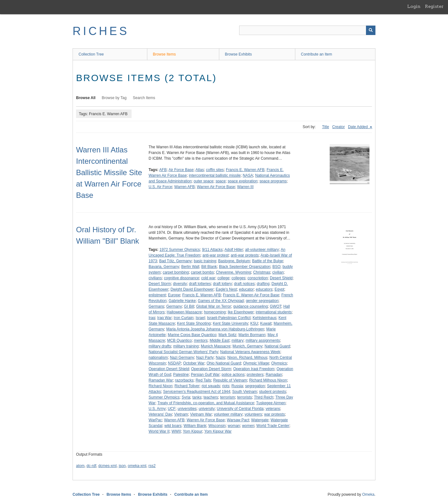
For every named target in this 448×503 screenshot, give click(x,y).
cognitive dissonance (182, 278)
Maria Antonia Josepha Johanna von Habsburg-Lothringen (215, 329)
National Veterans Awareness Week (250, 352)
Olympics (279, 363)
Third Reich (264, 397)
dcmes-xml (108, 466)
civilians (155, 278)
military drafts (160, 346)
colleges (239, 278)
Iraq (152, 318)
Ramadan (274, 375)
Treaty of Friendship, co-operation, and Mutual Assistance (206, 403)
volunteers (253, 414)
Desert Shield (281, 278)
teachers (211, 397)
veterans (273, 409)
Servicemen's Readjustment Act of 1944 (197, 392)
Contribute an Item (317, 54)
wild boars (173, 426)
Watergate (260, 420)
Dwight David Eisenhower (192, 289)
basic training (205, 261)
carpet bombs (202, 272)
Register (434, 6)
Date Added (358, 127)
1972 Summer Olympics (180, 250)
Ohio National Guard (224, 363)
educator (246, 289)
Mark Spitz (227, 335)
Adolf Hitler (234, 250)
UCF (172, 409)
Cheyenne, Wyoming (233, 272)
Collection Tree (91, 54)
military (238, 340)
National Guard (277, 346)
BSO (276, 267)
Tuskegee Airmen (271, 403)
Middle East (219, 340)
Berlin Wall (190, 267)
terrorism (228, 397)
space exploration (243, 181)
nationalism (158, 358)
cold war (208, 278)
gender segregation (262, 301)
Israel (200, 318)
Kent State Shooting (194, 323)
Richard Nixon (160, 386)
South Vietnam (245, 392)
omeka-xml (137, 466)
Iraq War (164, 318)
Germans (156, 306)
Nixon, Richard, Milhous (247, 358)
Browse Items (165, 54)
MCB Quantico (180, 340)
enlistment (157, 295)
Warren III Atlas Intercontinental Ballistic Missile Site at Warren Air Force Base (109, 172)
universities (187, 409)
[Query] (307, 30)
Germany (174, 306)
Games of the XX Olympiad (221, 301)
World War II (159, 431)
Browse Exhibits (238, 54)
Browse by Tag (114, 98)
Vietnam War (201, 414)
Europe (174, 295)
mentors (200, 340)
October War (194, 363)
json (122, 466)
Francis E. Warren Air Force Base (251, 295)
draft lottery (222, 284)
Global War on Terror (214, 306)
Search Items (144, 98)
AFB (163, 170)
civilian (278, 272)
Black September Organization (245, 267)
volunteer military (228, 414)
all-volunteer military (262, 250)
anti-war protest (216, 255)
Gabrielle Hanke (182, 301)
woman (234, 426)
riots (226, 386)
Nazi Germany (182, 358)
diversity (180, 284)
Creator (339, 127)
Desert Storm (160, 284)
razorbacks (184, 380)
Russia (237, 386)
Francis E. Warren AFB (245, 170)
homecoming (215, 312)
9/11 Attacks (212, 250)
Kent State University (230, 323)
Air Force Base (181, 170)
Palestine (181, 375)
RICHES (101, 31)
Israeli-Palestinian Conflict (229, 318)
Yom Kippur (192, 431)
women (248, 426)
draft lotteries (200, 284)
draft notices (244, 284)
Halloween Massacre (184, 312)
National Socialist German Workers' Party (183, 352)
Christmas (262, 272)
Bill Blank (209, 267)
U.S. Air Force (160, 187)
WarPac (155, 420)
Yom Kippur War (218, 431)
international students (274, 312)
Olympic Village (256, 363)
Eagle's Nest (226, 289)
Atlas (200, 170)
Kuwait (266, 323)
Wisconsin (217, 426)
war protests (274, 414)
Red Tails (203, 380)
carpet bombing (176, 272)
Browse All (86, 98)
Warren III (245, 187)
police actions (233, 375)
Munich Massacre (215, 346)
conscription (258, 278)
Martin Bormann (252, 335)
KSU (254, 323)
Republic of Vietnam (230, 380)
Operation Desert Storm (211, 369)
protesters (255, 375)
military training (186, 346)
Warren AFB (184, 187)
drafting (263, 284)
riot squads (211, 386)
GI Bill (189, 306)
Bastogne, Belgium (234, 261)
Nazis (221, 358)
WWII (176, 431)
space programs (273, 181)
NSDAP (174, 363)
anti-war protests (245, 255)
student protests (272, 392)
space (221, 181)
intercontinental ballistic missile (215, 175)
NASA (248, 175)
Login (414, 6)
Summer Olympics (164, 397)
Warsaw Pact (238, 420)
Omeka (368, 494)
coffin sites (215, 170)
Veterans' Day (160, 414)
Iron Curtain (184, 318)
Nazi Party (205, 358)
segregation (255, 386)
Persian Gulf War (205, 375)
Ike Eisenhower (241, 312)
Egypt (279, 289)
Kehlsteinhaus (265, 318)
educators (264, 289)
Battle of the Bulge (268, 261)
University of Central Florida (240, 409)
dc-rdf (91, 466)
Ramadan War (161, 380)
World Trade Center (273, 426)
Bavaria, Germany (164, 267)
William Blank (195, 426)
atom (80, 466)
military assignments (263, 340)
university (207, 409)
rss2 (152, 466)
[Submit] (371, 30)
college (223, 278)
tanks (197, 397)
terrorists (245, 397)
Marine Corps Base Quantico (192, 335)
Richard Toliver (187, 386)
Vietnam (181, 414)
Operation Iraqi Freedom (254, 369)
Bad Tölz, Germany (175, 261)
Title (326, 127)
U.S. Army (157, 409)
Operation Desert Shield (169, 369)
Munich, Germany (248, 346)
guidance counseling (250, 306)
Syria (186, 397)
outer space (204, 181)
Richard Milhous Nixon (268, 380)
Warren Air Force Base (216, 187)
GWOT (275, 306)
